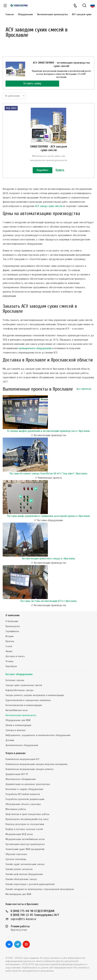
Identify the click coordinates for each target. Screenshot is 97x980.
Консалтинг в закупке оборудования (24, 789)
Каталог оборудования (19, 674)
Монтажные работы (16, 809)
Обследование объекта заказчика (23, 804)
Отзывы (9, 661)
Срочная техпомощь (16, 859)
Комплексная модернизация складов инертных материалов (37, 764)
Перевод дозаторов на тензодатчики (25, 824)
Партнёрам (11, 666)
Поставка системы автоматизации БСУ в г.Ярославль (49, 601)
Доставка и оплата (15, 656)
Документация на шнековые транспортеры (28, 784)
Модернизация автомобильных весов (25, 839)
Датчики (10, 740)
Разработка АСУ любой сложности (23, 794)
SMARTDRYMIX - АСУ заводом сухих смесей (48, 148)
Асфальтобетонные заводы (19, 690)
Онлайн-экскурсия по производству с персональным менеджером (40, 889)
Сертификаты (12, 631)
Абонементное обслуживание (21, 779)
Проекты (10, 641)
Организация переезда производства (25, 844)
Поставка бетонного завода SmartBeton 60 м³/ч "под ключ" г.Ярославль (48, 474)
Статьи (9, 646)
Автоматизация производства (21, 715)
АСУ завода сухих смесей (49, 206)
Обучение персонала (16, 854)
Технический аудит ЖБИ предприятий (25, 849)
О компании (13, 615)
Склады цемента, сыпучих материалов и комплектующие (35, 695)
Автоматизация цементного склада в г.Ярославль (49, 559)
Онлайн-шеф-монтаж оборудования (24, 874)
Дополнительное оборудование (22, 745)
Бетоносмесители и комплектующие (24, 705)
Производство (13, 626)
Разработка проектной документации (25, 799)
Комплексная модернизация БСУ (22, 759)
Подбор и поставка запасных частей (24, 829)
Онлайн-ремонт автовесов (19, 869)
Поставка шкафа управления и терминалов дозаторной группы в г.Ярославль (49, 516)
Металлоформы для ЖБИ (18, 894)
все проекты (84, 389)
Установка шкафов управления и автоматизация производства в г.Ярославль (49, 431)
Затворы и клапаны (16, 730)
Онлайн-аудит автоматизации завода (25, 864)
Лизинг (9, 651)
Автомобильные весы (17, 710)
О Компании (12, 621)
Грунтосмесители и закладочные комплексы (28, 700)
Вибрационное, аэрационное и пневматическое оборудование (38, 735)
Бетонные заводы (15, 680)
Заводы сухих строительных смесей (24, 685)
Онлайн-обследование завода (21, 879)
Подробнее (43, 170)
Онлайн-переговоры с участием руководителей (30, 884)
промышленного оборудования (35, 348)
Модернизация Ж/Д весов (19, 834)
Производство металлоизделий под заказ (27, 819)
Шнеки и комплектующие (18, 725)
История (10, 636)
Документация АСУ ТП (17, 774)
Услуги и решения (16, 753)
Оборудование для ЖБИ (18, 720)
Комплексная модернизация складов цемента (29, 769)
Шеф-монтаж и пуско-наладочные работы (27, 814)
